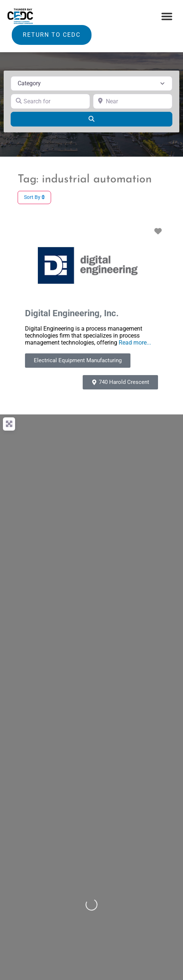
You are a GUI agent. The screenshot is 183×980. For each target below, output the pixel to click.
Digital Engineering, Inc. (72, 313)
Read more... (135, 343)
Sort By (34, 197)
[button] (167, 16)
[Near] (133, 101)
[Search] (91, 119)
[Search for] (50, 101)
